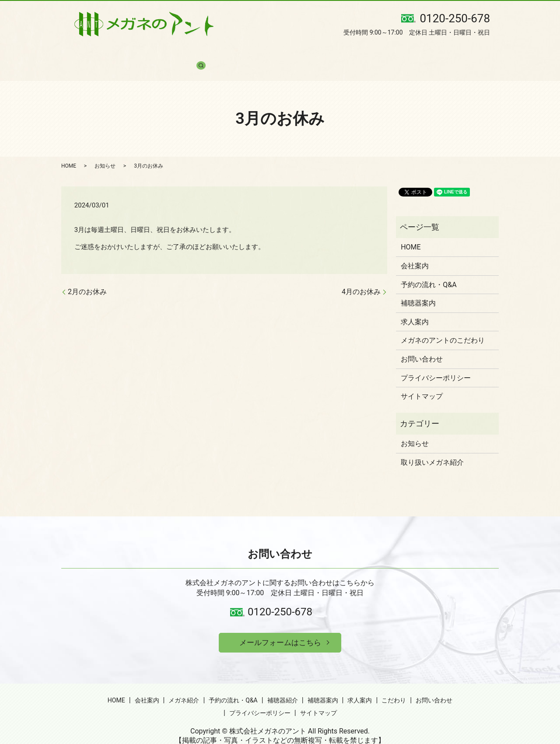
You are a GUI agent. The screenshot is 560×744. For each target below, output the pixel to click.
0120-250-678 (280, 597)
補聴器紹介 (269, 53)
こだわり (394, 53)
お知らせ (105, 150)
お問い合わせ (438, 53)
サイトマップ (422, 381)
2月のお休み (87, 276)
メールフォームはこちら (280, 628)
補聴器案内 (314, 53)
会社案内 (120, 53)
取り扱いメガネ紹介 (432, 447)
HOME (85, 53)
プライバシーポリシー (436, 362)
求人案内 (355, 53)
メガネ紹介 (161, 53)
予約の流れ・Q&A (215, 53)
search (477, 53)
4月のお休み (361, 276)
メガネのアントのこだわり (443, 325)
